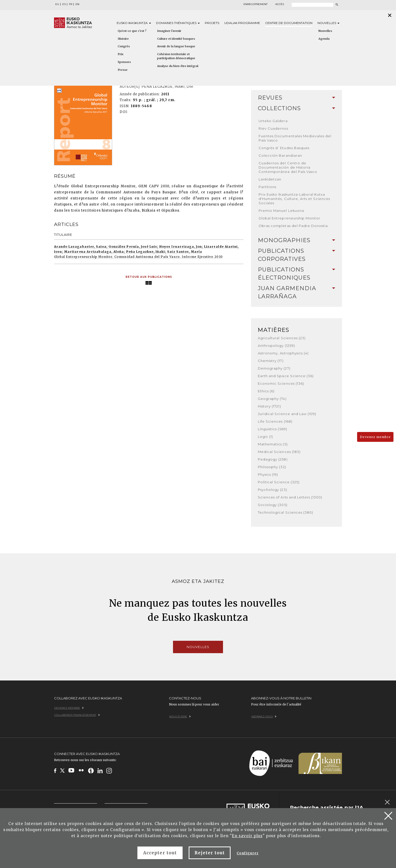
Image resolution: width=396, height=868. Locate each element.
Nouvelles (328, 23)
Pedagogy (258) (273, 459)
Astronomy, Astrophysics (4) (283, 353)
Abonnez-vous (264, 716)
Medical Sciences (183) (279, 452)
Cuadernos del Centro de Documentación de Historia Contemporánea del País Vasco (288, 167)
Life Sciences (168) (275, 421)
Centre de (289, 23)
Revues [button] (296, 98)
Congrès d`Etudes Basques (284, 148)
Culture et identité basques (176, 39)
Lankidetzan (270, 179)
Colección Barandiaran (280, 155)
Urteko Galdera (273, 121)
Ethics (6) (266, 391)
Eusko (134, 23)
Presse (123, 70)
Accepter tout (160, 853)
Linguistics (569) (273, 429)
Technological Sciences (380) (286, 512)
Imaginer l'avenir (169, 31)
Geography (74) (272, 399)
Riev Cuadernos (273, 128)
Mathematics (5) (273, 444)
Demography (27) (274, 368)
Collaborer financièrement (77, 715)
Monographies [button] (296, 240)
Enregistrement (255, 4)
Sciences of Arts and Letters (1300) (290, 497)
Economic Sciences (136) (281, 383)
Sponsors (124, 62)
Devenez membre (375, 437)
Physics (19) (268, 474)
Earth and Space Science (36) (286, 376)
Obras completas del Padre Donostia (293, 226)
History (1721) (269, 406)
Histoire (123, 39)
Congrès (124, 46)
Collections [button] (296, 108)
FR (71, 4)
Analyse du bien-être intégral (178, 66)
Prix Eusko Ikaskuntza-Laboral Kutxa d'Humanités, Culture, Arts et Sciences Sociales (294, 199)
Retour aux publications (149, 277)
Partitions (267, 187)
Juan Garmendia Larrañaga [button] (296, 292)
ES (64, 4)
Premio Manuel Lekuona (281, 211)
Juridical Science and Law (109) (287, 414)
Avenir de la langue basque (176, 46)
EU (57, 4)
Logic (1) (265, 437)
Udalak (242, 23)
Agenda (324, 39)
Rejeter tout (210, 853)
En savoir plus (247, 836)
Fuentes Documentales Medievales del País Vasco (295, 138)
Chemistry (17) (271, 361)
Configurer (247, 853)
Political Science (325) (279, 482)
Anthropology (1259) (276, 346)
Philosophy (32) (272, 467)
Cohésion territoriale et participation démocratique (176, 56)
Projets (212, 23)
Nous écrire (180, 716)
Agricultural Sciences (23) (282, 338)
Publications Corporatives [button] (296, 255)
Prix (121, 54)
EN (77, 4)
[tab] (296, 98)
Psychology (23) (273, 490)
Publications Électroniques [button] (296, 274)
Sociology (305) (273, 505)
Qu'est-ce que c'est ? (132, 31)
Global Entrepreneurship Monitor (289, 218)
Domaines (178, 23)
